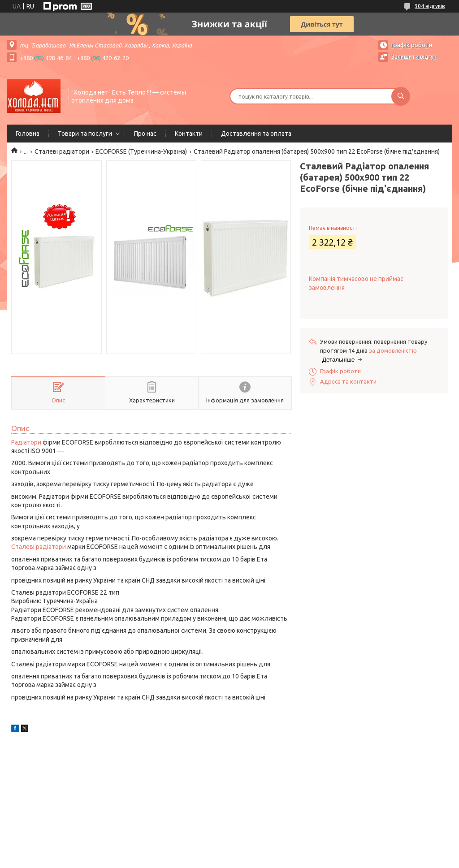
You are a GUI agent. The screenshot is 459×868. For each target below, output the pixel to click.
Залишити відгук (414, 56)
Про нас (145, 134)
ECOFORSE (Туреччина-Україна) (141, 151)
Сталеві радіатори (62, 151)
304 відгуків (430, 6)
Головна (28, 134)
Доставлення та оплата (256, 134)
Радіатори (26, 442)
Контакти (189, 134)
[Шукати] (401, 96)
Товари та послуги (85, 134)
